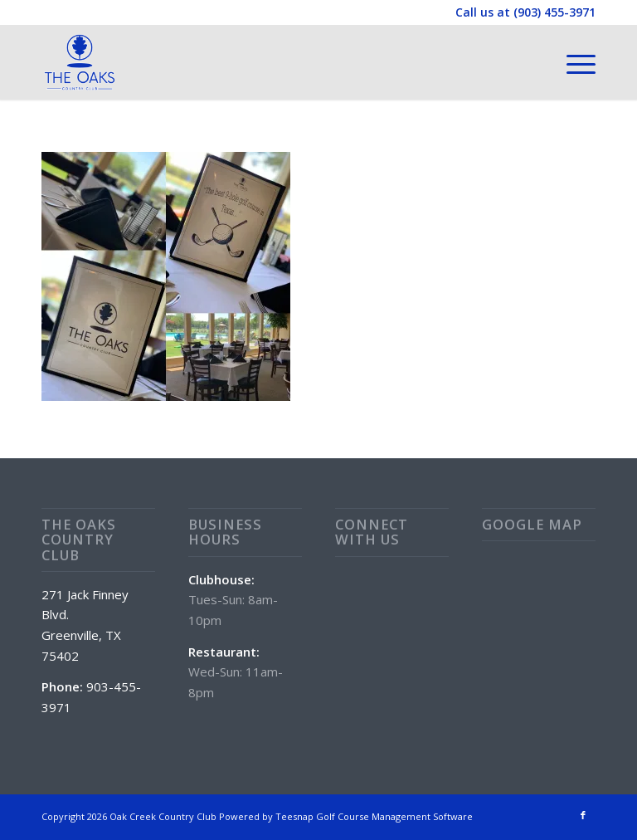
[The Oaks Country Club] (80, 62)
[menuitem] (573, 62)
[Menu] (573, 62)
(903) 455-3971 (554, 12)
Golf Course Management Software (394, 816)
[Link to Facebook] (583, 815)
